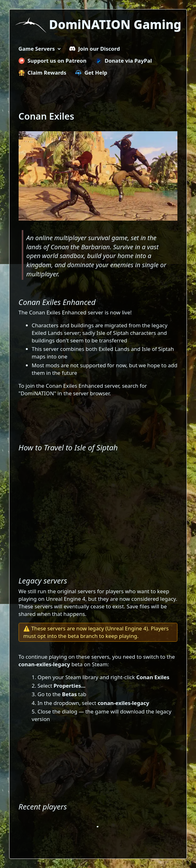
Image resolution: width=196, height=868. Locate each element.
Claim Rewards (43, 73)
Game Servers (37, 49)
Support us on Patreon (53, 61)
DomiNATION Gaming (115, 24)
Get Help (91, 73)
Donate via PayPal (124, 61)
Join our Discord (95, 49)
